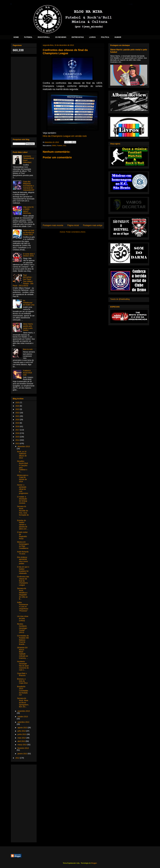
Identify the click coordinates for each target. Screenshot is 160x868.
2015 (18, 437)
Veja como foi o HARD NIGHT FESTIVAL (28, 210)
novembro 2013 (24, 711)
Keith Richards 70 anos (23, 553)
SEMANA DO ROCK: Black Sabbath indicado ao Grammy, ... (23, 653)
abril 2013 (22, 741)
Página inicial (73, 225)
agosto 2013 (23, 728)
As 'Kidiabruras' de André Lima (29, 303)
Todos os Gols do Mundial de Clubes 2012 (29, 233)
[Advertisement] (24, 95)
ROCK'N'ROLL (44, 37)
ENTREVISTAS (78, 37)
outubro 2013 (23, 717)
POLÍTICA (105, 37)
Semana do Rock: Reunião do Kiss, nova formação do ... (23, 512)
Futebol (59, 146)
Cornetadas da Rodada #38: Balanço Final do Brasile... (23, 640)
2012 (18, 758)
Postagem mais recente (53, 225)
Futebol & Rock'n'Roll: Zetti (28, 373)
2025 (18, 403)
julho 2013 (22, 731)
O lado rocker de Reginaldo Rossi (22, 535)
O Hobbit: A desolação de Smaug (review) (22, 500)
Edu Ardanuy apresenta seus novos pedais (22, 560)
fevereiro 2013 (23, 748)
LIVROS (92, 37)
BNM (54, 146)
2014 (18, 440)
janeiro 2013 (23, 754)
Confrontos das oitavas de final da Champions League (23, 581)
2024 (18, 406)
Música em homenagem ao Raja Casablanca (23, 545)
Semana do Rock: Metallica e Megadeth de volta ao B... (22, 594)
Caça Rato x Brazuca (22, 674)
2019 (18, 423)
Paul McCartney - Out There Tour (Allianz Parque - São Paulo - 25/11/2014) (23, 280)
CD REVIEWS (61, 37)
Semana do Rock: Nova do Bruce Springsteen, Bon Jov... (23, 702)
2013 (18, 443)
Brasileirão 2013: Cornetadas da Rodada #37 (23, 691)
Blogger (94, 863)
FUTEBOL (28, 37)
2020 (18, 420)
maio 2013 (22, 738)
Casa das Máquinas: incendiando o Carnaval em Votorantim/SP (29, 186)
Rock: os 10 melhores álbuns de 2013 (22, 455)
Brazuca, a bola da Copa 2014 (22, 681)
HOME (16, 37)
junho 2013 (22, 734)
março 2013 (22, 745)
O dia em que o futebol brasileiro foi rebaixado (23, 570)
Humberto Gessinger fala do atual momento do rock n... (23, 666)
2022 (18, 413)
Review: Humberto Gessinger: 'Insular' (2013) (22, 628)
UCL (65, 146)
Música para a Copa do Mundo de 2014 (23, 478)
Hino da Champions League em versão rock (65, 136)
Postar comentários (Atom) (76, 232)
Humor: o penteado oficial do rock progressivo (23, 489)
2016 (18, 433)
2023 (18, 409)
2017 (18, 430)
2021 (18, 416)
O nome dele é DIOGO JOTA (29, 255)
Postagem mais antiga (93, 225)
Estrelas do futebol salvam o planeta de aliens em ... (23, 525)
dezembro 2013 (24, 446)
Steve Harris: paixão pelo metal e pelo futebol (28, 327)
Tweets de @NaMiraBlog (120, 299)
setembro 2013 (23, 722)
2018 (18, 426)
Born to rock (28, 349)
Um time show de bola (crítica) (23, 618)
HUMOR (118, 37)
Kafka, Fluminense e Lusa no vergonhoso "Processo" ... (23, 608)
